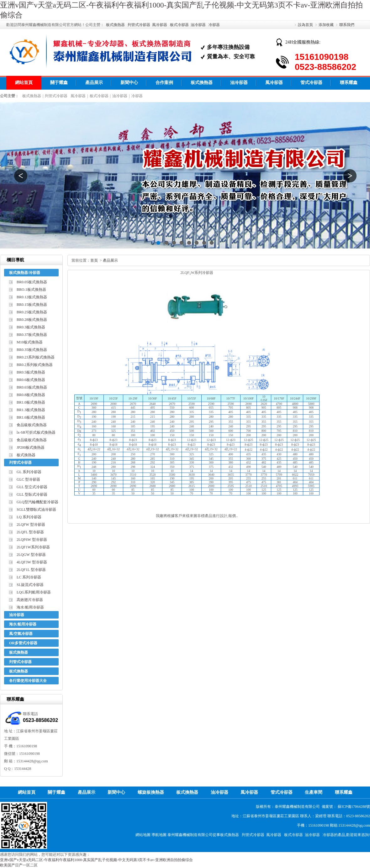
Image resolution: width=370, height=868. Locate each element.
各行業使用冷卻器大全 (28, 681)
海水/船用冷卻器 (30, 607)
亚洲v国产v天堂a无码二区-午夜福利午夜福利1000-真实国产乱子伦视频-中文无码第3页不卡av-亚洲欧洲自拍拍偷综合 (96, 860)
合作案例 (164, 83)
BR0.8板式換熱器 (31, 395)
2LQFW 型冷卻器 (31, 525)
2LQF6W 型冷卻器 (32, 540)
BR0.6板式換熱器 (31, 380)
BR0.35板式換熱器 (32, 350)
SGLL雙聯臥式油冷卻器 (36, 510)
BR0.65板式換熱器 (32, 387)
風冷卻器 (160, 25)
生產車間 (314, 792)
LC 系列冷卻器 (29, 577)
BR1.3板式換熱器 (31, 410)
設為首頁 (305, 25)
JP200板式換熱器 (31, 447)
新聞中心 (129, 83)
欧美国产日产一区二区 (19, 865)
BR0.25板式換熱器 (32, 312)
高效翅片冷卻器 (30, 600)
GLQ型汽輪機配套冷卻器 (37, 502)
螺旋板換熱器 (151, 792)
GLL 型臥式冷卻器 (32, 494)
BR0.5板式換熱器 (31, 372)
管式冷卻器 (311, 83)
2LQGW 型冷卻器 (31, 555)
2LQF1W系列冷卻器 (33, 547)
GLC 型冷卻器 (28, 479)
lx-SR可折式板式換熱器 (36, 432)
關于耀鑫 (59, 83)
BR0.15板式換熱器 (32, 305)
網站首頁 (24, 83)
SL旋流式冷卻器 (30, 585)
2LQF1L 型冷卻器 (31, 570)
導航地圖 (159, 835)
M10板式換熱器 (30, 342)
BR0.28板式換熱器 (32, 320)
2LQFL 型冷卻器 (30, 532)
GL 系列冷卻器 (29, 472)
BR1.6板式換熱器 (31, 417)
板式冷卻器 (179, 25)
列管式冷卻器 (139, 25)
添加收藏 (326, 25)
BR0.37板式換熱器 (32, 335)
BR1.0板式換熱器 (31, 402)
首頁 (94, 260)
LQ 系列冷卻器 (29, 517)
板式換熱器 (115, 25)
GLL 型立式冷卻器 (32, 487)
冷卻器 (214, 25)
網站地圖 (143, 835)
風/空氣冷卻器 (21, 634)
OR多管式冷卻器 (23, 643)
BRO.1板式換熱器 (31, 290)
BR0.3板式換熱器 (31, 327)
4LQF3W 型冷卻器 (32, 562)
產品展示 (94, 83)
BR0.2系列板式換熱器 (35, 365)
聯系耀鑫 (349, 83)
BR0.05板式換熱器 (32, 282)
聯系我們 (347, 25)
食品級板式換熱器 (32, 425)
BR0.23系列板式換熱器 (36, 357)
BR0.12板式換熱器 (32, 297)
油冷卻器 (198, 25)
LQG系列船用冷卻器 (34, 592)
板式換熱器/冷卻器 (25, 273)
